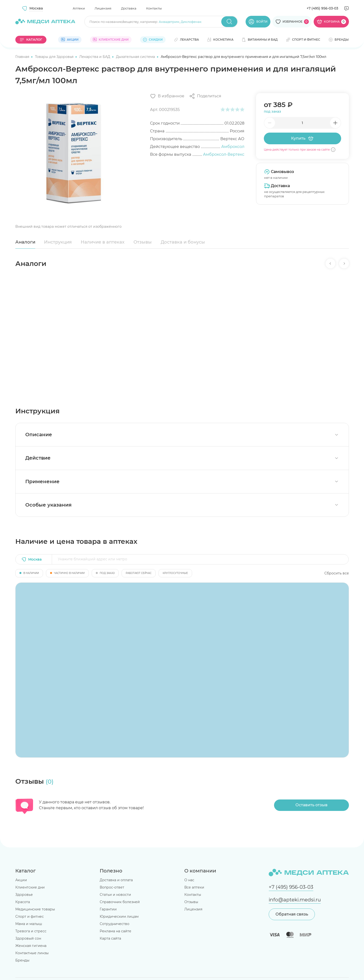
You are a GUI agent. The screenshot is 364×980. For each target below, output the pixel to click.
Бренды (22, 960)
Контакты (154, 8)
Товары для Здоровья (55, 57)
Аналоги (25, 242)
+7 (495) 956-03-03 (322, 8)
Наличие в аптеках (103, 242)
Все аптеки (194, 887)
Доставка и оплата (116, 880)
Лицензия (103, 8)
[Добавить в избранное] (167, 96)
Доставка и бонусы (183, 242)
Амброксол (233, 147)
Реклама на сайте (115, 931)
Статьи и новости (115, 895)
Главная (23, 57)
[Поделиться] (205, 96)
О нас (189, 880)
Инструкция (58, 242)
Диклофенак (191, 22)
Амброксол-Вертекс (224, 154)
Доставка (129, 8)
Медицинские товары (35, 909)
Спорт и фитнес (30, 916)
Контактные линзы (32, 953)
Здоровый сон (28, 938)
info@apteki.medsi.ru (295, 900)
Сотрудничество (115, 924)
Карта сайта (110, 938)
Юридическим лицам (119, 916)
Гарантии (108, 909)
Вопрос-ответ (112, 887)
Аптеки (79, 8)
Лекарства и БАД (95, 57)
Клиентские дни (30, 887)
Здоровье (24, 895)
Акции (21, 880)
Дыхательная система (136, 57)
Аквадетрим (169, 22)
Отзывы (143, 242)
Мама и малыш (29, 924)
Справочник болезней (120, 902)
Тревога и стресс (31, 931)
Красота (23, 902)
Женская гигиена (31, 946)
